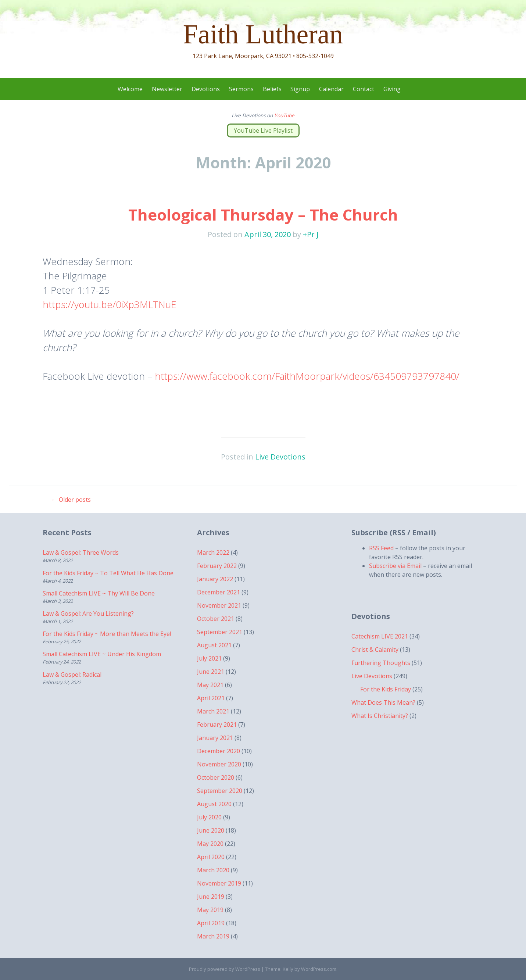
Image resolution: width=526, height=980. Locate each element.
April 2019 (211, 923)
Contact (364, 89)
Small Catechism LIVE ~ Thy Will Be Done (99, 593)
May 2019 (210, 910)
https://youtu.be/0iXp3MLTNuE (110, 304)
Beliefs (272, 89)
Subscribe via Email (395, 566)
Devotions (206, 89)
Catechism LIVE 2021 (380, 636)
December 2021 (219, 592)
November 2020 (219, 764)
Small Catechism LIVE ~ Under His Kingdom (102, 654)
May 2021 (210, 685)
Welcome (130, 89)
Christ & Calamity (375, 650)
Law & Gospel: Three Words (81, 552)
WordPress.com (319, 969)
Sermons (241, 89)
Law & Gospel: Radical (72, 675)
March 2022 (213, 552)
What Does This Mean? (383, 702)
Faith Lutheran (263, 34)
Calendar (331, 89)
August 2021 (214, 645)
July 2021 (209, 658)
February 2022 (217, 566)
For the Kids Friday (386, 689)
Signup (300, 89)
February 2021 (217, 725)
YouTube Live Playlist (263, 130)
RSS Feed (381, 548)
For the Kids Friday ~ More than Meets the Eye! (107, 634)
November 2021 (219, 605)
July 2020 (209, 817)
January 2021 (215, 738)
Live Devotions (280, 457)
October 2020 (216, 777)
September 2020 (220, 791)
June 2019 (211, 897)
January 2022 (215, 579)
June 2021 (211, 672)
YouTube (284, 115)
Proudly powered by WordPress (225, 969)
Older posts (71, 500)
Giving (392, 89)
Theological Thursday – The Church (263, 214)
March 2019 (213, 936)
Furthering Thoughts (381, 663)
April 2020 (211, 857)
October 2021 (216, 619)
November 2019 (219, 883)
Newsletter (167, 89)
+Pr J (311, 234)
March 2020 (213, 870)
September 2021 (220, 632)
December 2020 (219, 751)
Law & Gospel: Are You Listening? (88, 614)
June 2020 (211, 830)
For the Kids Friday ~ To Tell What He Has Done (108, 573)
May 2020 (210, 844)
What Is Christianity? (380, 716)
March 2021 (213, 711)
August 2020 (214, 804)
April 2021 (211, 698)
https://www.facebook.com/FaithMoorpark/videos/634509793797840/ (307, 376)
